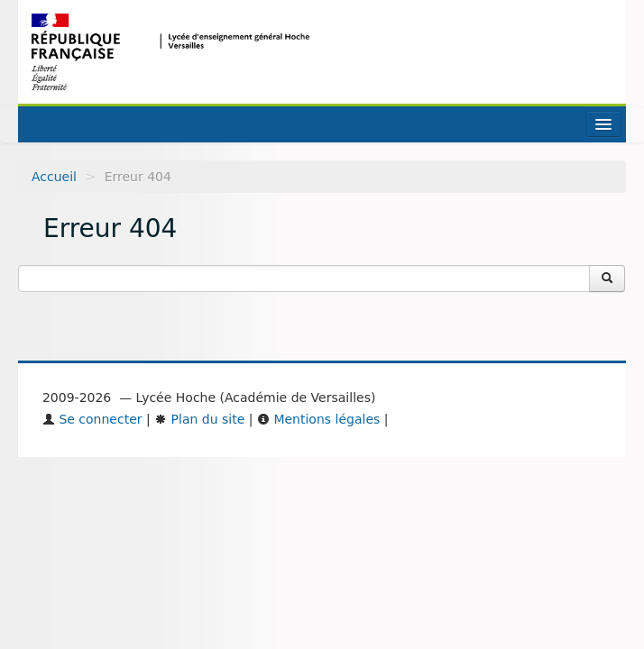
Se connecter (92, 419)
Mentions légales (318, 419)
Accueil (54, 177)
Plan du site (199, 419)
